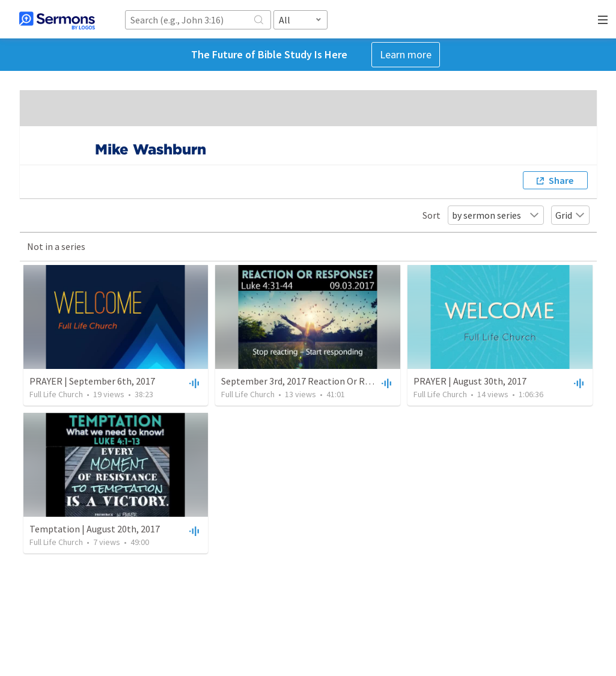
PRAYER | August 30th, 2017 (470, 381)
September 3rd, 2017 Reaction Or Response (310, 381)
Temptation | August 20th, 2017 (95, 529)
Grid (570, 215)
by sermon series (496, 215)
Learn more (406, 54)
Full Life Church (56, 394)
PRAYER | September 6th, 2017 (92, 381)
